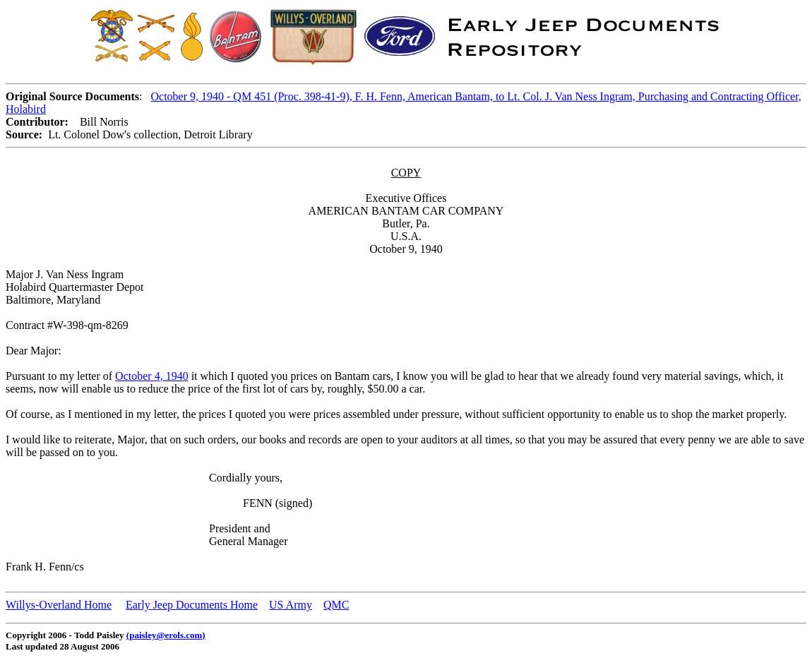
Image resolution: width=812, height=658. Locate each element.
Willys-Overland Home (59, 605)
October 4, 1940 (152, 376)
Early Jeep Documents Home (192, 605)
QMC (336, 605)
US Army (291, 605)
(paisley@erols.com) (166, 635)
